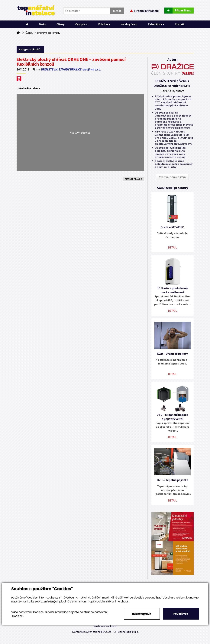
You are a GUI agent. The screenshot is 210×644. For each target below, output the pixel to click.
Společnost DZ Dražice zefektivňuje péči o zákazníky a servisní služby (172, 164)
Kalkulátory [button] (156, 24)
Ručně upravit (142, 614)
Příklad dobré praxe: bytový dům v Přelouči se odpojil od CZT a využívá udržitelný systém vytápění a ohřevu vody (172, 103)
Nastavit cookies (80, 133)
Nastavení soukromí (105, 626)
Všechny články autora (172, 177)
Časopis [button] (81, 24)
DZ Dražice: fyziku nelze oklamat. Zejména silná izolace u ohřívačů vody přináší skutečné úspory (169, 152)
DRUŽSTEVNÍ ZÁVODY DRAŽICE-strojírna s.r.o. (71, 69)
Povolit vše (181, 614)
